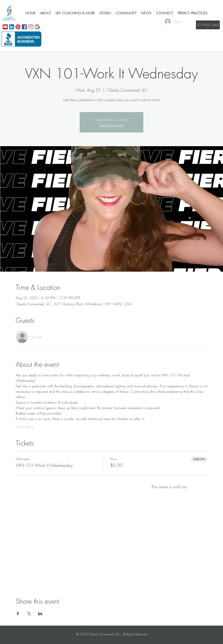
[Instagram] (31, 27)
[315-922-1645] (208, 25)
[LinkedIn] (12, 27)
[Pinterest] (18, 27)
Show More (25, 427)
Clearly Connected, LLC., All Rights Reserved (118, 634)
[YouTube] (5, 27)
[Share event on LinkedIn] (40, 614)
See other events (112, 125)
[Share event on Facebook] (18, 614)
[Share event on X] (29, 614)
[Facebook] (24, 27)
